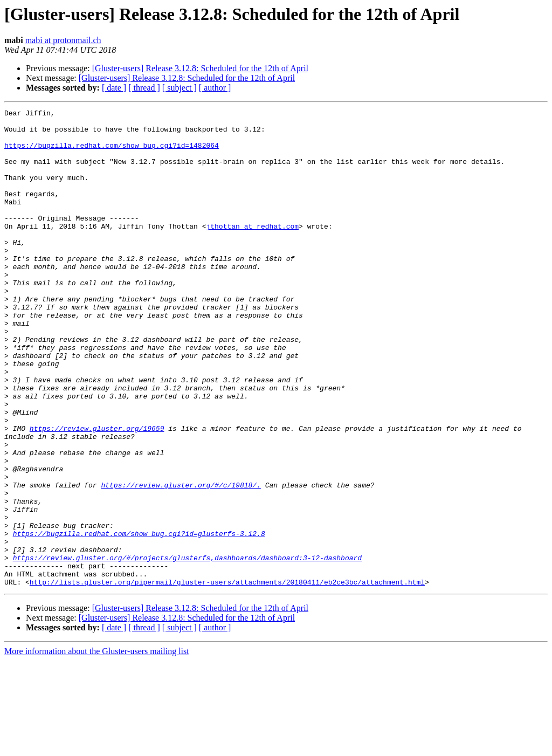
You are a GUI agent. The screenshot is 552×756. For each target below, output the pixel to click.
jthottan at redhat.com (252, 250)
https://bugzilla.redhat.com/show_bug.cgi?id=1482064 (112, 153)
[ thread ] (144, 88)
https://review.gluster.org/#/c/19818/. (181, 561)
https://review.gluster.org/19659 (97, 493)
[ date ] (114, 88)
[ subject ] (180, 88)
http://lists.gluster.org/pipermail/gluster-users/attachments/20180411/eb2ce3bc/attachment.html (227, 677)
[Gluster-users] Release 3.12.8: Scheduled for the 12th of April (200, 68)
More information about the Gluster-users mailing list (97, 747)
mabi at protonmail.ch (63, 40)
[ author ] (215, 88)
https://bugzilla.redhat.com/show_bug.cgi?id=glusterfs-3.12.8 (139, 619)
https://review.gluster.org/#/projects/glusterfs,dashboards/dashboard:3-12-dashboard (187, 648)
